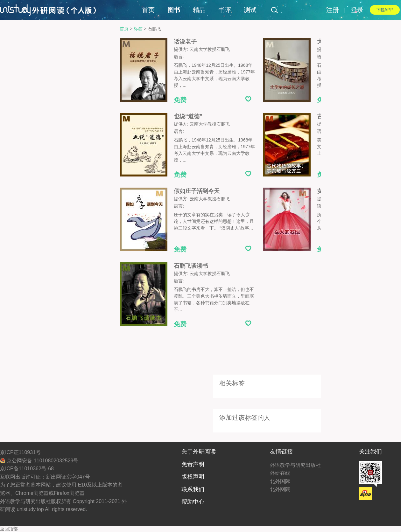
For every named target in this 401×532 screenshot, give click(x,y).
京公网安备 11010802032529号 (39, 461)
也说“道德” (188, 116)
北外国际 (280, 481)
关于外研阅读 (199, 452)
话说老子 (185, 42)
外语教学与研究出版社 (295, 465)
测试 (250, 10)
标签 (138, 29)
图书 (174, 10)
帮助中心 (193, 502)
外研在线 (280, 473)
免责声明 (193, 464)
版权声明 (193, 477)
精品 (199, 10)
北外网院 (280, 489)
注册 (333, 10)
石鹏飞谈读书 (191, 266)
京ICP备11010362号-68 (27, 469)
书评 (225, 10)
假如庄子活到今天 (197, 191)
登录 (357, 10)
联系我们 (193, 489)
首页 (148, 10)
